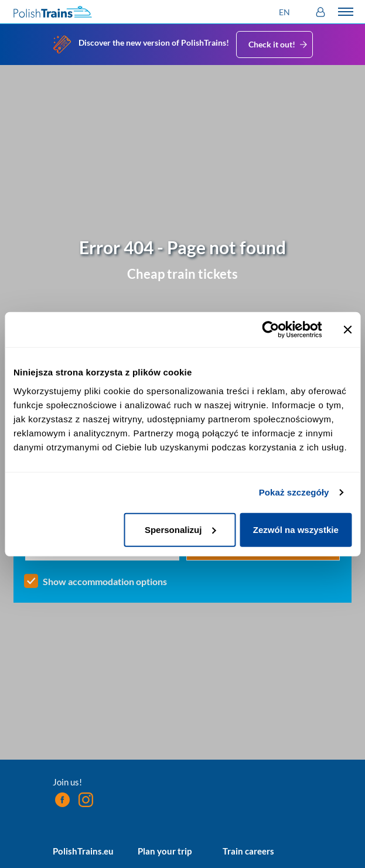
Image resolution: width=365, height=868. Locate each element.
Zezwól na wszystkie (296, 529)
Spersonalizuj (180, 529)
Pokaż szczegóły (294, 492)
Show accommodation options (105, 582)
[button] (286, 12)
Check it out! (279, 45)
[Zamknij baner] (347, 330)
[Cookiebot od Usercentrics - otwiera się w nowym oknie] (270, 330)
